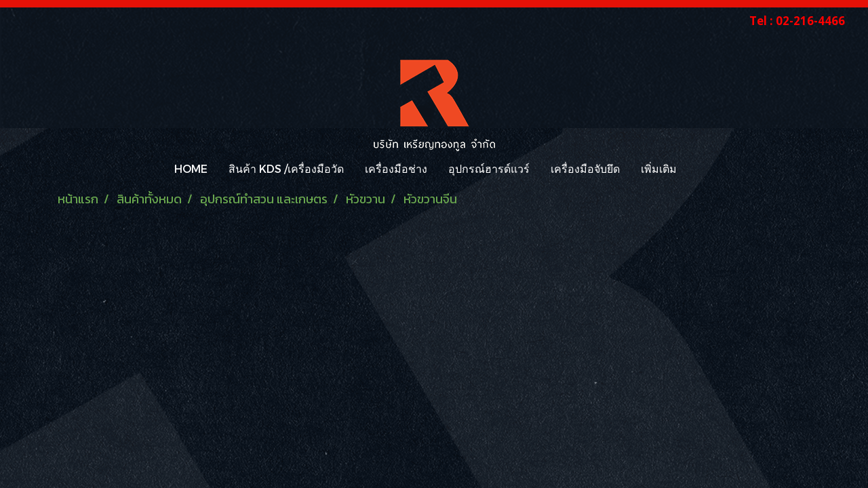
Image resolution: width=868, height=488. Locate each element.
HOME (191, 168)
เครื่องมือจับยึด (585, 168)
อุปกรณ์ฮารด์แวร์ (489, 168)
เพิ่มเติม (659, 168)
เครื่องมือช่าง (396, 168)
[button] (699, 169)
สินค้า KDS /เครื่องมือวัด (286, 168)
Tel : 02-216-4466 (797, 21)
